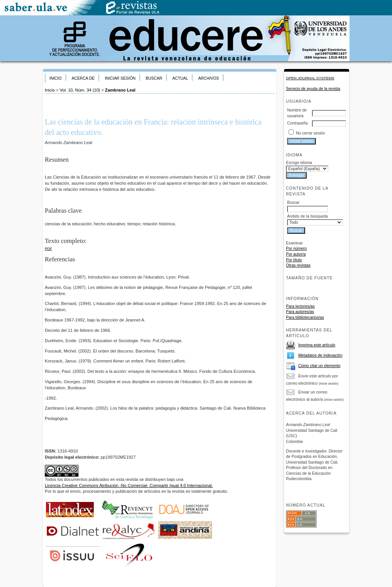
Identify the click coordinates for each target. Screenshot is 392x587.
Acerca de (83, 78)
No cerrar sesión (310, 133)
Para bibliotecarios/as (305, 317)
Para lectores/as (300, 306)
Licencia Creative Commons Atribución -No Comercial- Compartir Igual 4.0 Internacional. (129, 485)
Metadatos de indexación (320, 355)
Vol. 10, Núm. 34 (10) (80, 90)
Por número (296, 248)
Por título (294, 260)
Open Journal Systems (310, 78)
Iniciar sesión (120, 78)
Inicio (56, 78)
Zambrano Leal (120, 90)
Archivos (209, 78)
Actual (180, 78)
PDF (48, 248)
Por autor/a (296, 254)
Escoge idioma (299, 163)
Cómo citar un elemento (319, 366)
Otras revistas (298, 265)
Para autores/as (300, 312)
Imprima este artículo (317, 345)
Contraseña (297, 123)
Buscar (154, 78)
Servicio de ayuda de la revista (313, 89)
